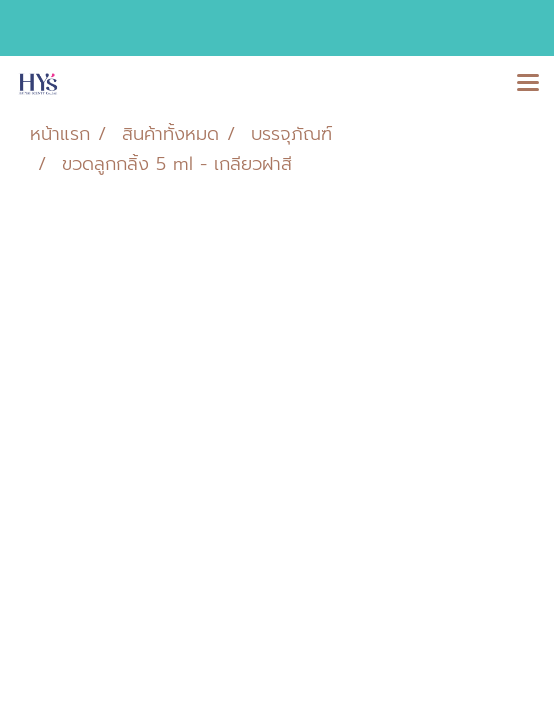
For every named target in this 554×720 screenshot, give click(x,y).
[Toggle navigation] (528, 84)
